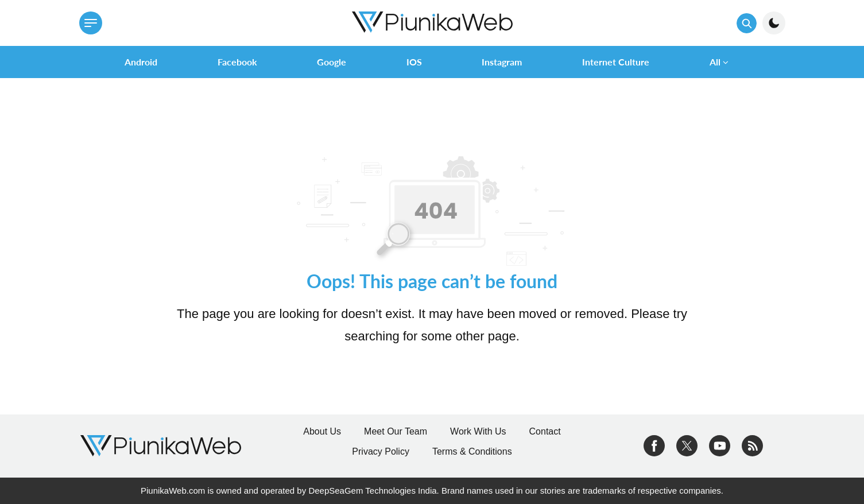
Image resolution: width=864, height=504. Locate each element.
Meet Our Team (396, 431)
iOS (414, 62)
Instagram (502, 62)
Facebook (237, 62)
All (715, 62)
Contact (545, 431)
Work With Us (478, 431)
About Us (322, 431)
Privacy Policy (381, 451)
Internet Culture (616, 62)
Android (141, 62)
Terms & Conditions (472, 451)
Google (332, 62)
